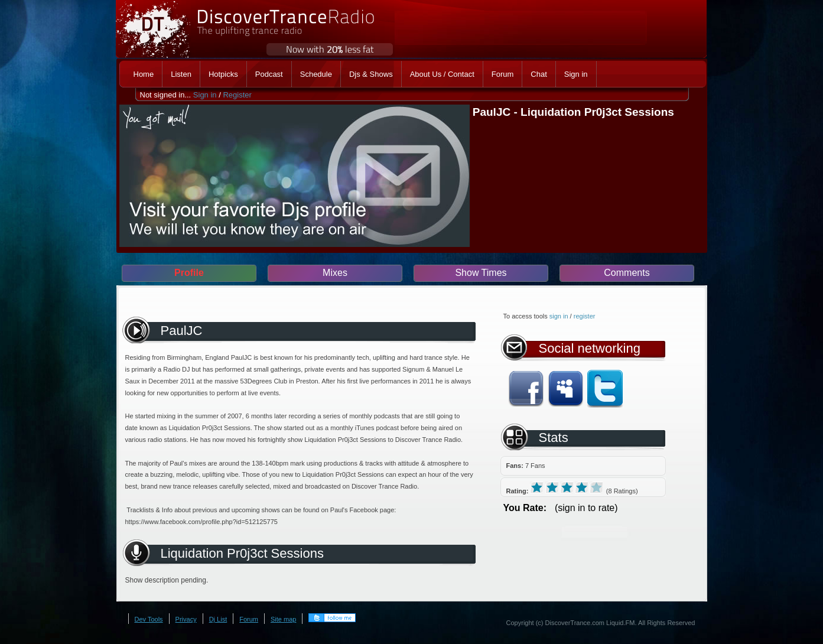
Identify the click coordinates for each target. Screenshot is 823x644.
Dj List (218, 619)
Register (237, 95)
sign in (559, 316)
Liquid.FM (620, 623)
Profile (189, 273)
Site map (283, 619)
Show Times (481, 273)
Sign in (205, 95)
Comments (627, 273)
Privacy (186, 619)
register (585, 316)
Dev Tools (149, 619)
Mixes (335, 273)
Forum (249, 619)
